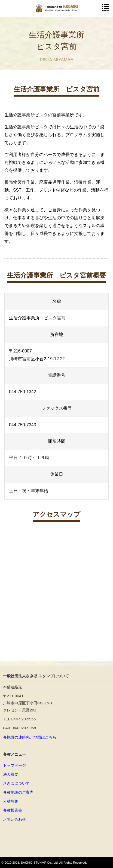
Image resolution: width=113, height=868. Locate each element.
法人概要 (11, 774)
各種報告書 (13, 810)
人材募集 (11, 801)
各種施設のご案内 (18, 792)
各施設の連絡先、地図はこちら (30, 737)
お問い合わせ (14, 819)
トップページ (14, 765)
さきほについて (16, 783)
